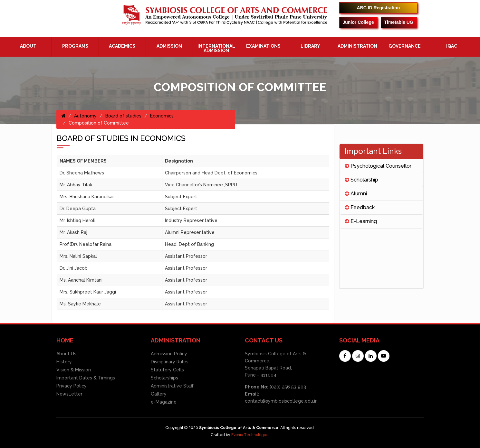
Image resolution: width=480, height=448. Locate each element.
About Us (66, 354)
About (28, 46)
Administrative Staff (172, 386)
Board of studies (123, 116)
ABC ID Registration (379, 8)
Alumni (356, 194)
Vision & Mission (74, 370)
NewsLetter (69, 394)
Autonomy (85, 116)
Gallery (159, 394)
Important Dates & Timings (86, 378)
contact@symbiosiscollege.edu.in (281, 401)
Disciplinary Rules (170, 362)
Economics (162, 116)
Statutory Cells (167, 370)
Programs (75, 46)
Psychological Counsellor (378, 166)
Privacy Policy (72, 386)
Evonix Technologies (250, 435)
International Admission (216, 48)
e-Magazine (164, 402)
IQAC (452, 46)
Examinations (263, 46)
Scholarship (361, 180)
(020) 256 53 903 (287, 387)
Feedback (360, 207)
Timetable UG (399, 22)
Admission (169, 46)
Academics (122, 46)
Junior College (358, 22)
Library (310, 46)
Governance (405, 46)
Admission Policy (169, 354)
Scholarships (164, 378)
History (64, 362)
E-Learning (361, 221)
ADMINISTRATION (357, 46)
